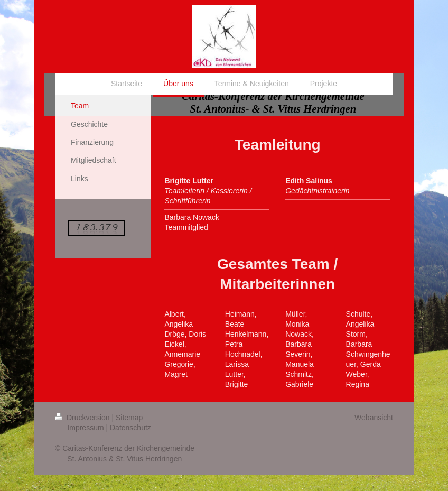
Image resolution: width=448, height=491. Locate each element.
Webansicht (374, 418)
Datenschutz (130, 428)
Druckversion (83, 418)
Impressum (85, 428)
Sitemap (129, 418)
